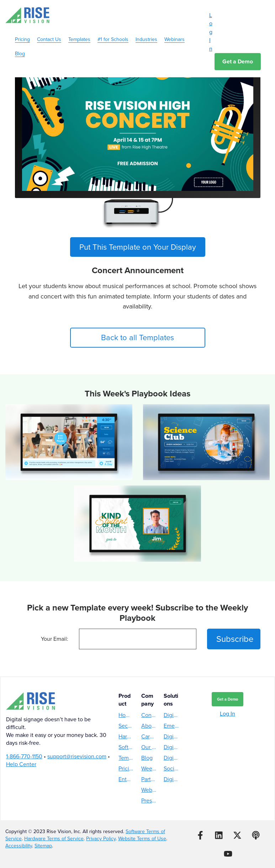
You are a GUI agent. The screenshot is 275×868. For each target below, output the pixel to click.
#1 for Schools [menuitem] (113, 32)
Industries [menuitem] (146, 32)
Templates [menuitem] (79, 32)
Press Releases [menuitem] (149, 801)
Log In (211, 32)
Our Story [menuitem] (149, 747)
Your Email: (55, 639)
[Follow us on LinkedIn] (219, 835)
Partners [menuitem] (149, 779)
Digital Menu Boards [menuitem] (171, 715)
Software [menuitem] (126, 747)
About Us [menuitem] (149, 726)
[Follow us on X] (237, 835)
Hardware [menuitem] (126, 736)
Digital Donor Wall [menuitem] (171, 747)
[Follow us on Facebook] (200, 835)
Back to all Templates (137, 337)
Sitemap (43, 846)
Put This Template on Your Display (138, 247)
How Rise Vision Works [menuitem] (126, 715)
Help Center (21, 764)
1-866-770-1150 (24, 756)
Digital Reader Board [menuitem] (171, 779)
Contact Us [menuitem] (49, 32)
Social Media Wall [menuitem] (171, 768)
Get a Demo (238, 61)
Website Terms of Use (142, 839)
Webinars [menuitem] (174, 32)
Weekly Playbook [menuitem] (149, 768)
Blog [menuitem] (20, 46)
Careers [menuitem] (149, 736)
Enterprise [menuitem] (126, 779)
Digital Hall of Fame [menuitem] (171, 758)
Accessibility (19, 846)
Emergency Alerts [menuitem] (171, 726)
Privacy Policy (101, 839)
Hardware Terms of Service (54, 839)
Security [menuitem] (126, 726)
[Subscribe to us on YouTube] (228, 854)
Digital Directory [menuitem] (171, 736)
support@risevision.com (77, 756)
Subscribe (235, 639)
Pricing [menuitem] (22, 32)
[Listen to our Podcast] (256, 835)
